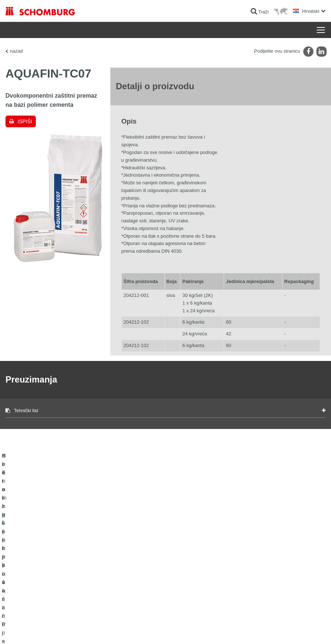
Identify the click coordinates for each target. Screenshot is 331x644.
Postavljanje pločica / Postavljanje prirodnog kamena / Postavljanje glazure (48, 575)
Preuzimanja (128, 569)
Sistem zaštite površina (28, 591)
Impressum (41, 630)
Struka (122, 580)
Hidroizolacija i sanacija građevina (39, 558)
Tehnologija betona (24, 602)
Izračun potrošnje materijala (143, 558)
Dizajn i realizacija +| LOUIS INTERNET (292, 630)
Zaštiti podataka (67, 630)
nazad (16, 51)
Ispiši (25, 121)
